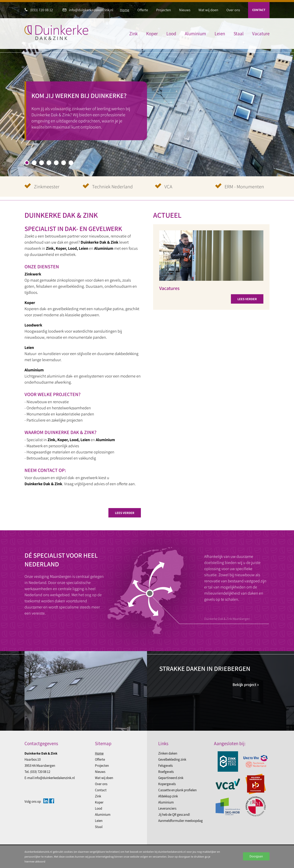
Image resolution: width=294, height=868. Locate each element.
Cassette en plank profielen (177, 790)
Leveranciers (167, 808)
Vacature (261, 34)
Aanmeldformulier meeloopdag (180, 821)
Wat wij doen (208, 10)
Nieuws (185, 10)
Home (125, 10)
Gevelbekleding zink (172, 759)
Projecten (164, 10)
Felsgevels (165, 766)
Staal (239, 34)
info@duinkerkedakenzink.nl (88, 10)
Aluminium (195, 34)
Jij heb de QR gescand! (174, 815)
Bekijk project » (246, 685)
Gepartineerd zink (171, 778)
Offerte (143, 10)
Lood (171, 34)
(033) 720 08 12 (39, 10)
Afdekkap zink (168, 796)
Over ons (233, 10)
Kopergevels (167, 784)
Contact (259, 10)
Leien (220, 34)
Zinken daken (168, 753)
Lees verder (125, 513)
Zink (133, 34)
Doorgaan (256, 856)
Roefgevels (166, 772)
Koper (152, 34)
